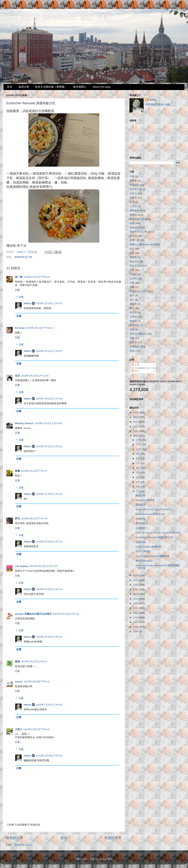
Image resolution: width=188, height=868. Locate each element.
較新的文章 (15, 838)
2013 (136, 603)
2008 (136, 627)
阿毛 (17, 519)
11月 (139, 444)
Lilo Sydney (22, 566)
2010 (136, 617)
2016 (136, 589)
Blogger (103, 859)
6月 (138, 468)
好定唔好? (141, 528)
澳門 (132, 296)
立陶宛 (133, 317)
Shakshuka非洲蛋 (145, 500)
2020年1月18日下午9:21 (37, 682)
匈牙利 (133, 198)
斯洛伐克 (134, 262)
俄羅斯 (133, 181)
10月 (139, 449)
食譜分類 (24, 87)
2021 (136, 431)
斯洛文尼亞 (136, 266)
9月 (138, 454)
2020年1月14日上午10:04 (48, 423)
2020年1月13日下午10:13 (40, 328)
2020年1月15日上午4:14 (49, 589)
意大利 (133, 236)
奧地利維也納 (137, 219)
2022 (136, 427)
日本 (132, 270)
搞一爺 (19, 277)
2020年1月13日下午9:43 (37, 277)
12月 (139, 440)
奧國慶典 (134, 211)
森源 (17, 662)
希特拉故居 (142, 523)
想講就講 (134, 228)
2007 (136, 632)
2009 (136, 622)
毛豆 (17, 376)
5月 (138, 473)
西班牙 (133, 342)
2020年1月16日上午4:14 (49, 637)
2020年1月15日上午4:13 (49, 446)
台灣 (132, 202)
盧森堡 (133, 304)
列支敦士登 (136, 189)
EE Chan (20, 328)
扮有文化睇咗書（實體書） (51, 87)
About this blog (102, 87)
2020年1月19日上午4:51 (49, 705)
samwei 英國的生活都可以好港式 (33, 614)
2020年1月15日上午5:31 (66, 614)
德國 (132, 223)
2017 (136, 585)
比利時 (133, 279)
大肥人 (19, 729)
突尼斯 (133, 313)
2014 (136, 599)
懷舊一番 (134, 240)
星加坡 (133, 274)
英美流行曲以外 (138, 334)
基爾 (17, 471)
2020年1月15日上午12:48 (43, 566)
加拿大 (133, 194)
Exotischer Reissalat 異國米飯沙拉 (154, 537)
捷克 (132, 249)
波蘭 (132, 287)
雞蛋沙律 (140, 495)
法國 (132, 283)
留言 (136, 371)
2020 (136, 436)
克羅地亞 (134, 185)
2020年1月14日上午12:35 (35, 376)
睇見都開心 (80, 87)
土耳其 (133, 206)
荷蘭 (132, 338)
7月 (138, 463)
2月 (138, 487)
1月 (138, 491)
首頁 (10, 87)
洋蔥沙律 (140, 542)
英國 (132, 330)
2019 (136, 575)
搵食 (132, 253)
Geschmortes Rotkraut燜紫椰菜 (152, 556)
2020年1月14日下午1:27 (34, 471)
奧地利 (133, 215)
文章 (136, 365)
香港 (132, 351)
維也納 (133, 321)
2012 (136, 608)
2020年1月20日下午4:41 (37, 729)
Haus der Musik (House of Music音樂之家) (158, 533)
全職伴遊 (140, 519)
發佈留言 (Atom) (23, 845)
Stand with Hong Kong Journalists (154, 509)
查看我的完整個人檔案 (158, 105)
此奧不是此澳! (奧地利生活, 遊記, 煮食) (55, 17)
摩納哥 (133, 257)
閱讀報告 (134, 347)
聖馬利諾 (134, 325)
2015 (136, 594)
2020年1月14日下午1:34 (34, 519)
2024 (136, 417)
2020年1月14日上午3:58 (49, 399)
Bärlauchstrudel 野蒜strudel (150, 514)
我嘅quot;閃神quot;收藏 (142, 244)
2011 (136, 613)
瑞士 (132, 300)
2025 (136, 413)
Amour (19, 682)
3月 (138, 482)
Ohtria (27, 303)
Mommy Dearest (24, 423)
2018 (136, 580)
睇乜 (132, 308)
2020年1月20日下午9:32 (49, 756)
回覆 (17, 290)
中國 (132, 176)
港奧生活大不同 (138, 291)
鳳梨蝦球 (140, 505)
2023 (136, 422)
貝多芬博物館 (143, 551)
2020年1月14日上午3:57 (49, 303)
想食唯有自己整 (23, 257)
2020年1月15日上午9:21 (34, 662)
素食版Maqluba (144, 561)
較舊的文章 (113, 838)
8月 (138, 459)
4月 (138, 477)
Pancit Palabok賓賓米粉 (148, 547)
